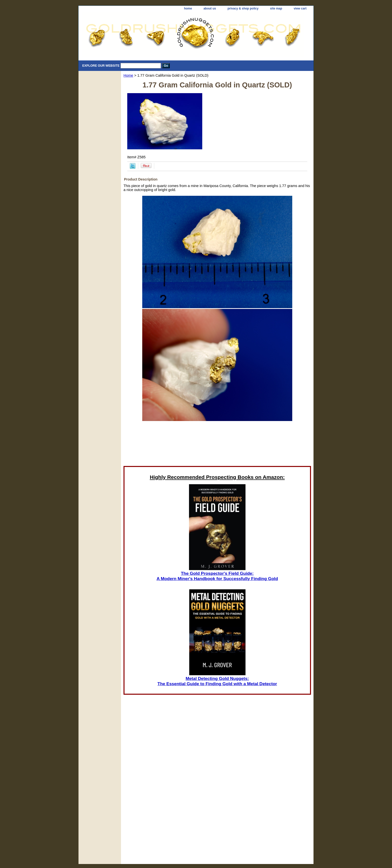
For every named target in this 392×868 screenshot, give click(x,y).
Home (128, 75)
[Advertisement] (217, 445)
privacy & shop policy (243, 8)
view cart (300, 8)
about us (210, 8)
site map (276, 8)
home (188, 8)
